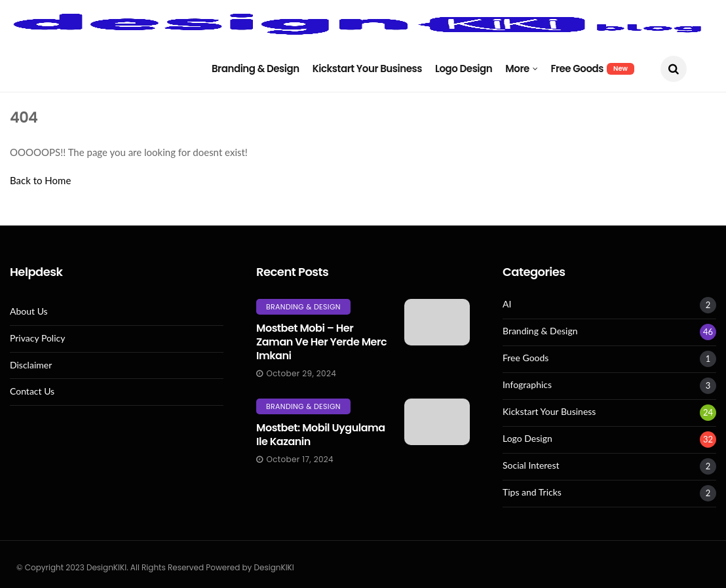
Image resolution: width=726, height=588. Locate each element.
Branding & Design (256, 69)
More (517, 69)
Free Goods (592, 69)
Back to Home (40, 180)
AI (507, 304)
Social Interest (531, 465)
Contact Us (32, 391)
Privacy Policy (37, 338)
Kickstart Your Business (367, 69)
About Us (29, 311)
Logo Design (464, 69)
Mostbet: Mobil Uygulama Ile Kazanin (321, 435)
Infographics (527, 385)
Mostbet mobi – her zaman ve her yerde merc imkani (321, 342)
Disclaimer (31, 365)
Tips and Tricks (532, 492)
